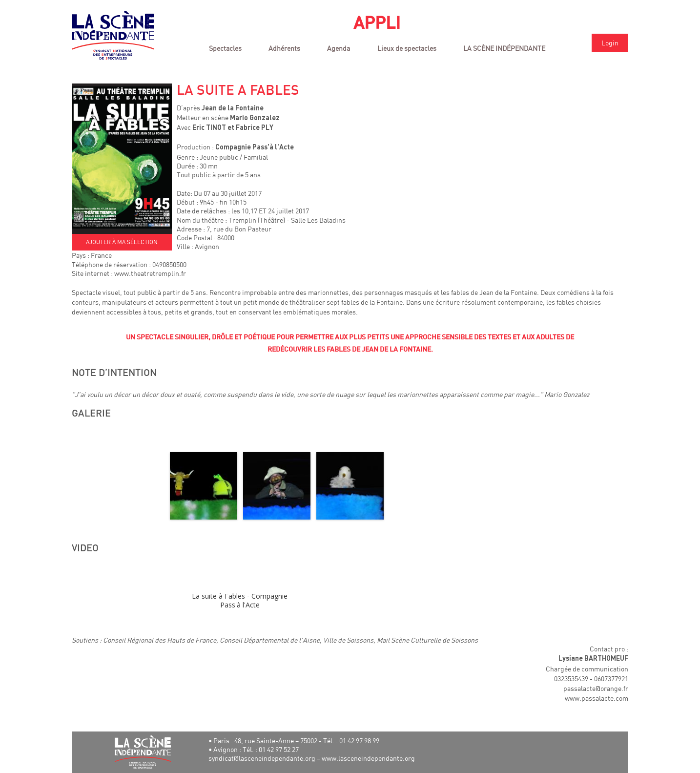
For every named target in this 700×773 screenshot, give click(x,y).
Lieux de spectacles (407, 48)
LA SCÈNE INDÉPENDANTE (504, 48)
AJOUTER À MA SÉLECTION (122, 242)
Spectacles (225, 48)
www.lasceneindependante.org (368, 758)
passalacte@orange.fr (596, 688)
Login (610, 43)
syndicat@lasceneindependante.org (262, 758)
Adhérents (284, 48)
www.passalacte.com (597, 698)
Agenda (339, 48)
